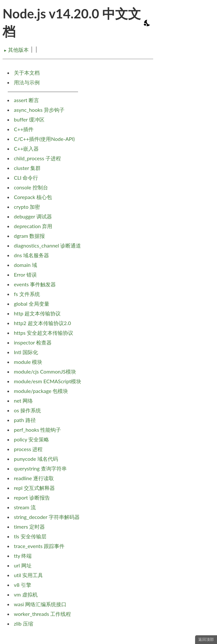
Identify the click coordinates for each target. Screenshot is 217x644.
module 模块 (28, 362)
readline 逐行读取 (34, 478)
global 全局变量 (32, 304)
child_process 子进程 (37, 158)
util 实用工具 (28, 575)
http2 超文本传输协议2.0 (42, 323)
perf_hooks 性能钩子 (37, 430)
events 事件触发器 (35, 284)
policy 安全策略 (31, 439)
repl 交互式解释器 (34, 488)
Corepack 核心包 (33, 197)
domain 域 (25, 265)
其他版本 (16, 50)
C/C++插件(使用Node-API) (44, 139)
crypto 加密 (27, 207)
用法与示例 (27, 82)
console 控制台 (31, 187)
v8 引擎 (23, 585)
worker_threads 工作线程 (42, 614)
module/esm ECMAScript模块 (48, 381)
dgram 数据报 (29, 236)
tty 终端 (23, 556)
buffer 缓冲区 (29, 119)
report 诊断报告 (32, 497)
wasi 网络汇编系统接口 (40, 604)
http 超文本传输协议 (37, 313)
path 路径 (25, 420)
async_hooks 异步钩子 (39, 110)
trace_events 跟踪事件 (39, 546)
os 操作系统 (27, 410)
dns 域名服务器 (31, 255)
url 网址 (23, 565)
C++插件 (24, 129)
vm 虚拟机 (26, 594)
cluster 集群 (27, 168)
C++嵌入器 (26, 148)
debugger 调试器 (33, 216)
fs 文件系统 (27, 294)
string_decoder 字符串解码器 (47, 517)
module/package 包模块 (41, 391)
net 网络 (23, 401)
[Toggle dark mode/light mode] (147, 23)
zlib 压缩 (24, 623)
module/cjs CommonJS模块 (45, 371)
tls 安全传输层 (30, 536)
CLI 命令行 (26, 178)
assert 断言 (26, 100)
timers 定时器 (29, 527)
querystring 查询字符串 (40, 468)
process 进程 (28, 449)
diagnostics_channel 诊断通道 (47, 245)
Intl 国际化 (26, 352)
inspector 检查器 (33, 342)
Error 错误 (25, 274)
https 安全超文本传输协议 (44, 333)
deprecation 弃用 (33, 226)
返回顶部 (206, 639)
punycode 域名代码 (36, 459)
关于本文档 (27, 73)
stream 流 (25, 507)
